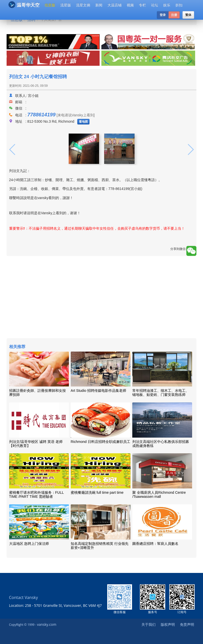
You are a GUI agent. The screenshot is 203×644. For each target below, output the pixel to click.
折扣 (179, 5)
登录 (163, 15)
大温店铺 (115, 5)
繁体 (188, 15)
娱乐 (167, 5)
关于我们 (149, 624)
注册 (174, 15)
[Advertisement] (102, 298)
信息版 (50, 5)
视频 (130, 5)
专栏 (142, 5)
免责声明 (187, 624)
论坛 (155, 5)
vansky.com (47, 624)
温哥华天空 (24, 5)
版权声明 (168, 624)
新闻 (99, 5)
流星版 (66, 5)
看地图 (83, 122)
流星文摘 (83, 5)
